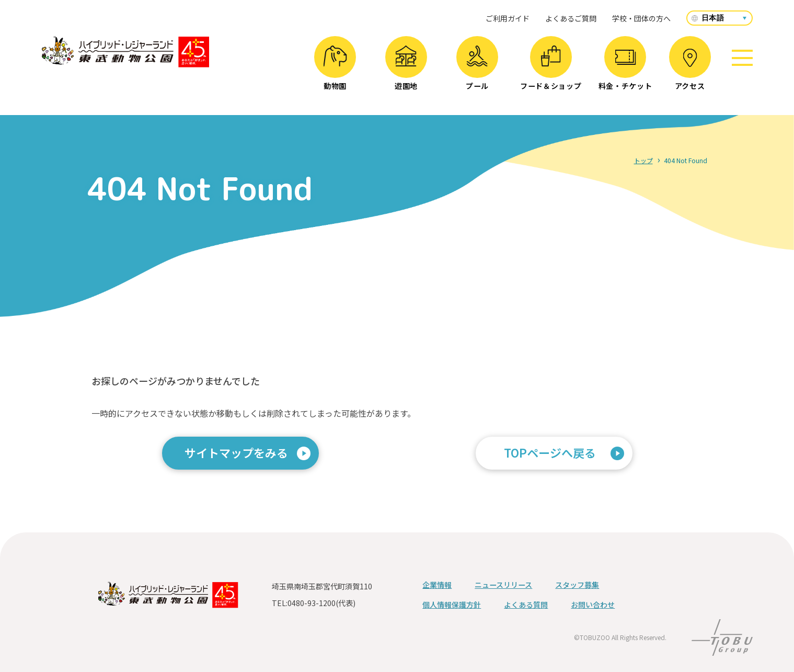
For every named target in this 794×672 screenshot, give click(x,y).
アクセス (690, 70)
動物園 (335, 68)
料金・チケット (625, 70)
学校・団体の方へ (641, 18)
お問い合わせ (593, 605)
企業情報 (437, 585)
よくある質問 (526, 605)
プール (477, 68)
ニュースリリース (503, 585)
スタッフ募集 (577, 585)
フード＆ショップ (551, 68)
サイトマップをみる (236, 452)
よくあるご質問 (571, 18)
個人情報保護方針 (452, 605)
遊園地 (406, 68)
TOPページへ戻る (550, 452)
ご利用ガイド (508, 18)
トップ (643, 160)
